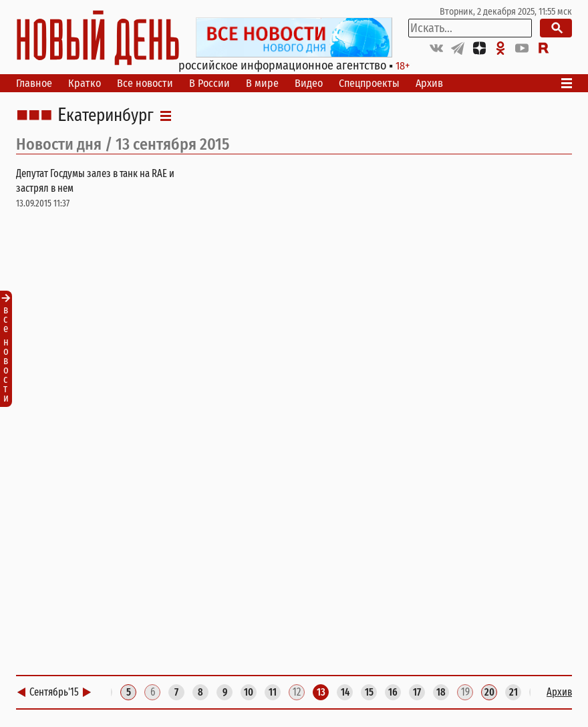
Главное (34, 83)
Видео (309, 83)
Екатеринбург (106, 116)
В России (209, 83)
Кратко (85, 83)
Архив (429, 83)
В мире (262, 83)
